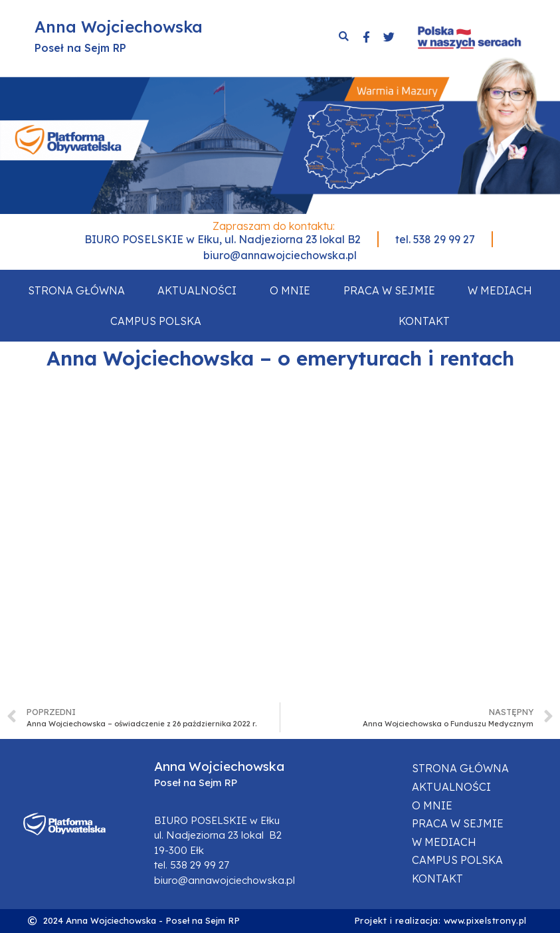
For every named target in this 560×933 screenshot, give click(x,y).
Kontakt (424, 321)
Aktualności (197, 290)
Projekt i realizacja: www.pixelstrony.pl (440, 920)
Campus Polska (156, 321)
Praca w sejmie (389, 290)
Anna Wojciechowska (119, 27)
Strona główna (76, 290)
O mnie (290, 290)
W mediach (500, 290)
